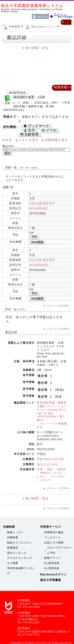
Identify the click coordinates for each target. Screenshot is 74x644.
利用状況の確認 (54, 532)
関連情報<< (62, 87)
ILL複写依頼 (52, 563)
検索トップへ (15, 532)
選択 (7, 153)
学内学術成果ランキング (21, 571)
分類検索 (13, 537)
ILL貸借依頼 (52, 568)
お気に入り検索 (54, 543)
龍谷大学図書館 (51, 580)
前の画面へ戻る (37, 48)
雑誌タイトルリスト (20, 543)
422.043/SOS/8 (39, 265)
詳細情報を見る (56, 140)
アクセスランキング (20, 558)
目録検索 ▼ (13, 26)
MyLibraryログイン (54, 574)
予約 (34, 237)
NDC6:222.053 (47, 464)
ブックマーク (52, 537)
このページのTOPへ (59, 306)
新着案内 (13, 548)
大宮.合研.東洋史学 (42, 203)
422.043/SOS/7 (39, 208)
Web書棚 (37, 242)
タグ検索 (13, 563)
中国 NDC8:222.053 (51, 459)
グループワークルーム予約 (59, 550)
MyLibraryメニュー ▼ (42, 26)
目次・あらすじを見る (22, 140)
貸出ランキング (17, 553)
